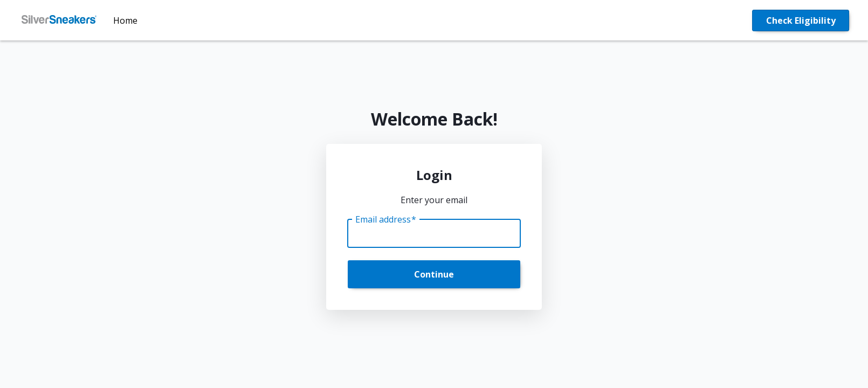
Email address (386, 219)
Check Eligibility (801, 20)
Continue (434, 274)
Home (125, 20)
